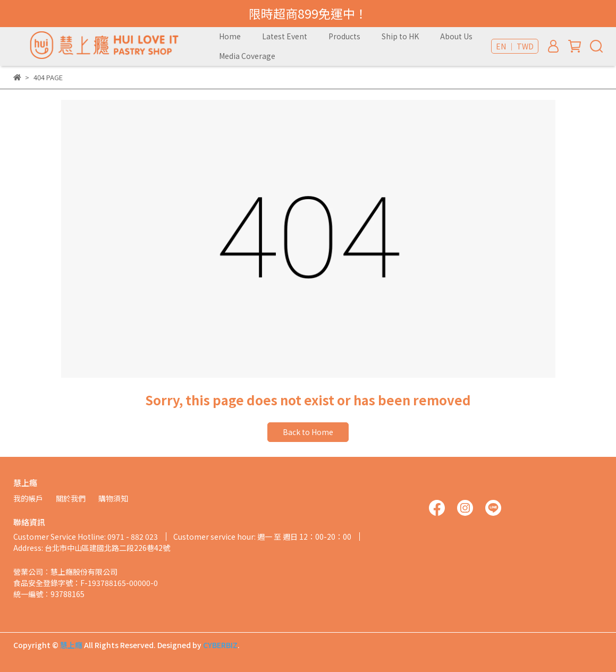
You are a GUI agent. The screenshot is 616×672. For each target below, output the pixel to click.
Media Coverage (247, 56)
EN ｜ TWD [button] (515, 46)
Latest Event (285, 36)
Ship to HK (400, 36)
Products (344, 36)
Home (230, 36)
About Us (456, 36)
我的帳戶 (28, 498)
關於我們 (71, 498)
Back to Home (308, 432)
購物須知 (113, 498)
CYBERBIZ (220, 645)
